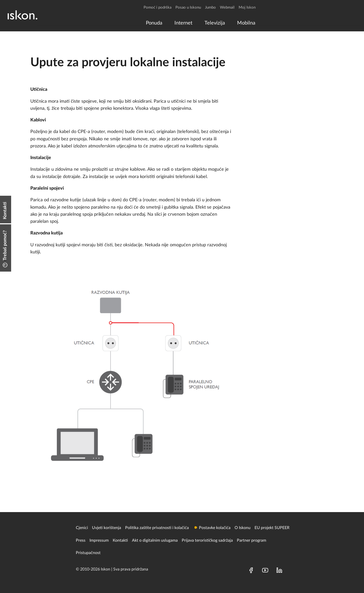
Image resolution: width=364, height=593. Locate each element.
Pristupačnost (88, 553)
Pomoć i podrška (157, 7)
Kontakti (120, 540)
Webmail (227, 7)
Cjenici (82, 528)
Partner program (252, 540)
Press (81, 540)
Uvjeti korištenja (107, 528)
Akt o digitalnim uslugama (155, 540)
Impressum (99, 540)
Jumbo (210, 7)
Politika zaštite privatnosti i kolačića (157, 528)
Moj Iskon (247, 7)
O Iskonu (243, 528)
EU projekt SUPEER (272, 528)
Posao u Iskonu (188, 7)
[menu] (199, 23)
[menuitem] (154, 23)
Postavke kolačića (215, 528)
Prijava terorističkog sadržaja (207, 540)
